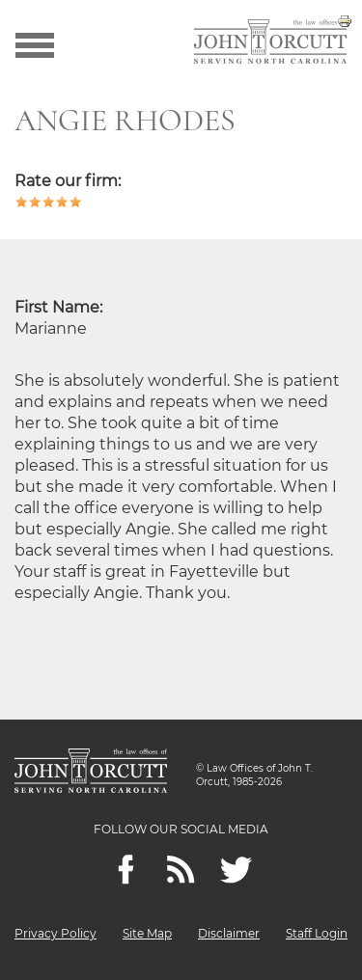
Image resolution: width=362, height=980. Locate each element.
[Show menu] (35, 43)
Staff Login (317, 933)
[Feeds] (181, 870)
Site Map (147, 933)
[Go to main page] (270, 43)
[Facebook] (126, 870)
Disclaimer (229, 933)
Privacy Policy (56, 933)
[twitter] (236, 870)
